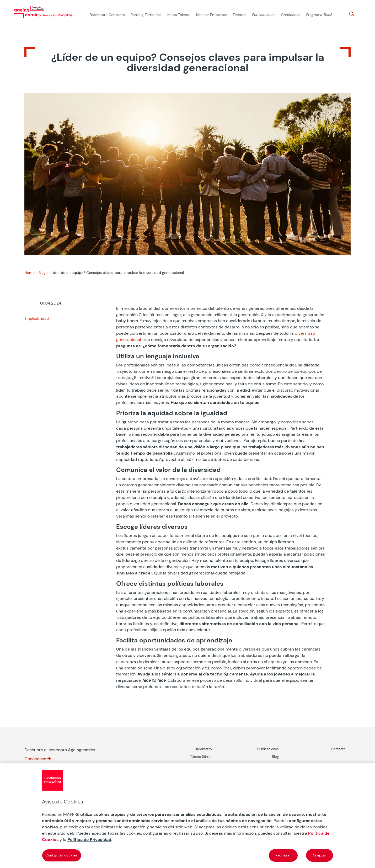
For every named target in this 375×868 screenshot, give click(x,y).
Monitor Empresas (212, 15)
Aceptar (320, 855)
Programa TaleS (319, 15)
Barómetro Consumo (107, 15)
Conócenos (291, 15)
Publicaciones (264, 15)
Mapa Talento (179, 15)
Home (30, 273)
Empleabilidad (37, 318)
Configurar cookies (62, 855)
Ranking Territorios (146, 15)
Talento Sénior (201, 757)
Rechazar (283, 855)
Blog (42, 273)
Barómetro (203, 749)
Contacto (338, 749)
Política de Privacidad (89, 840)
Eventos (240, 15)
